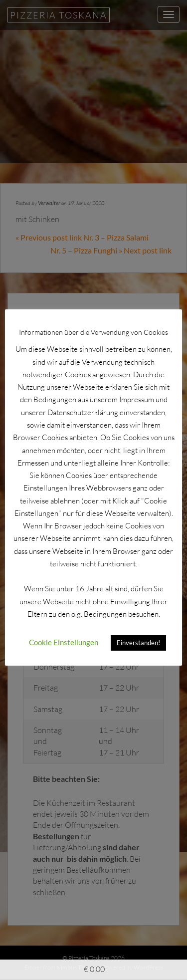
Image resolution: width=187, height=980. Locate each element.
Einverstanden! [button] (138, 643)
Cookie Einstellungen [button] (64, 642)
